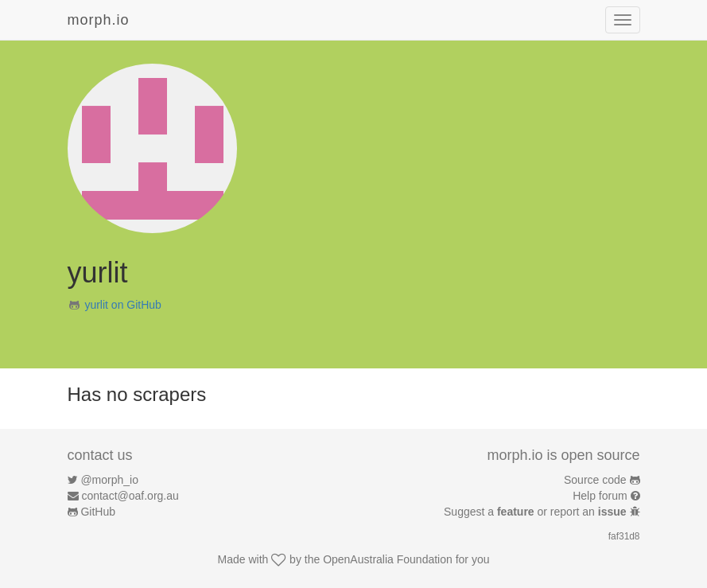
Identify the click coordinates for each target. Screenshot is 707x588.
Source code (595, 480)
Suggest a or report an (536, 512)
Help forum (600, 496)
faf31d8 (624, 536)
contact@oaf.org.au (130, 496)
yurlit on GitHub (122, 305)
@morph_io (109, 480)
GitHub (98, 512)
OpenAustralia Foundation (388, 559)
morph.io (99, 20)
